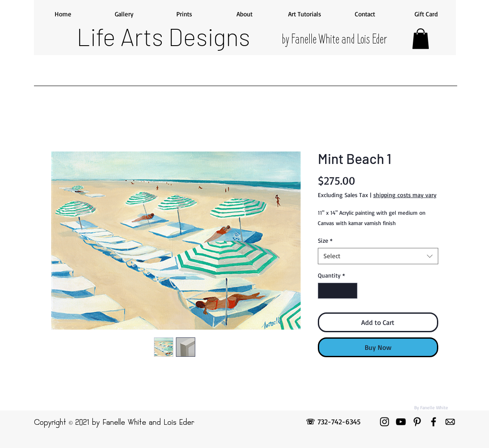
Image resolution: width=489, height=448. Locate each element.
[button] (421, 39)
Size (325, 240)
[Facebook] (434, 422)
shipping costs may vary (405, 195)
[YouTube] (401, 422)
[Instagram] (384, 422)
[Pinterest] (417, 422)
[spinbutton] (338, 291)
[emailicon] (450, 422)
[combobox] (378, 256)
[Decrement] (324, 291)
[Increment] (351, 291)
